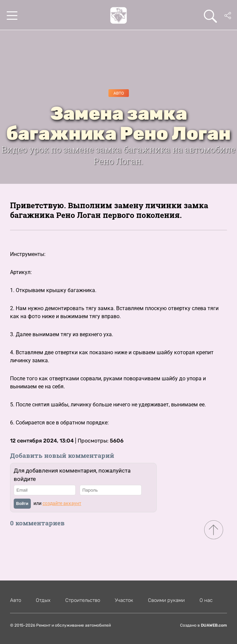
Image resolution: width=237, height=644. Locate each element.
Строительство (83, 600)
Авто (119, 93)
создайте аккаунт (62, 503)
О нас (206, 600)
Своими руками (166, 600)
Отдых (43, 600)
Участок (124, 600)
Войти (22, 504)
